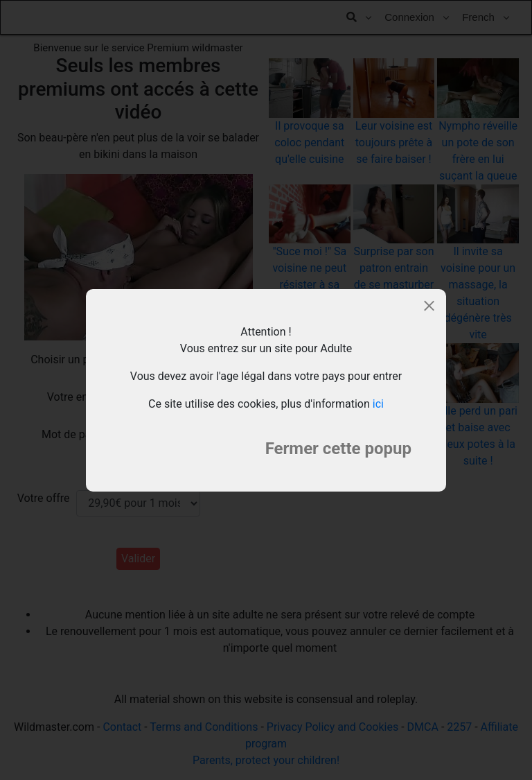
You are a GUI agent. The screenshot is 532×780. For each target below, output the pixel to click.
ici (378, 404)
